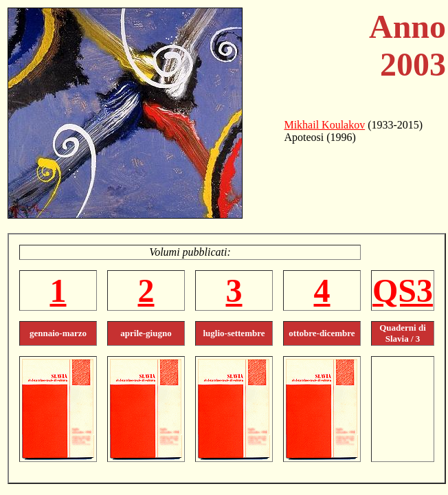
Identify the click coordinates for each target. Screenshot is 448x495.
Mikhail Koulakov (324, 125)
